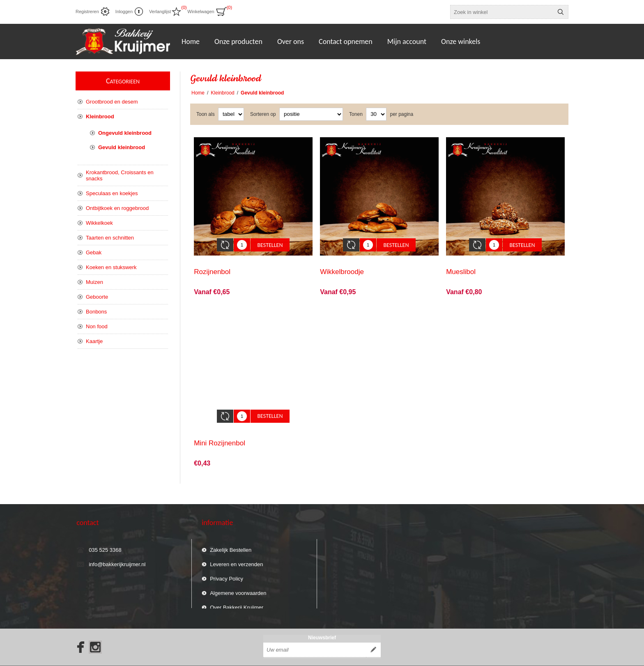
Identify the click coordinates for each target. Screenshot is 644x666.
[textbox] (502, 12)
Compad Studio (452, 657)
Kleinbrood (100, 116)
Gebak (94, 252)
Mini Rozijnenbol (220, 431)
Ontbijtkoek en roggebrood (117, 208)
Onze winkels (461, 41)
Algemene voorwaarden (238, 577)
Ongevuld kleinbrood (125, 133)
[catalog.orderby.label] (311, 114)
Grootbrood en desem (112, 102)
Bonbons (96, 312)
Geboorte (97, 297)
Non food (97, 326)
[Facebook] (78, 629)
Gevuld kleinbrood (122, 147)
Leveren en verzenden (236, 548)
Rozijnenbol (212, 266)
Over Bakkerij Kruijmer (237, 591)
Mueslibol (461, 266)
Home (198, 93)
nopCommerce (511, 657)
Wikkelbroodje (342, 266)
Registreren (87, 12)
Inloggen (124, 12)
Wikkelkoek (99, 223)
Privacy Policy (227, 563)
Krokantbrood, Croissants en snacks (120, 175)
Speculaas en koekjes (112, 193)
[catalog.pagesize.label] (376, 114)
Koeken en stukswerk (111, 267)
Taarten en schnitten (110, 238)
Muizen (94, 282)
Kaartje (94, 341)
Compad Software (554, 657)
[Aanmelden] (315, 632)
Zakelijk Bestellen (231, 534)
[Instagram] (95, 629)
